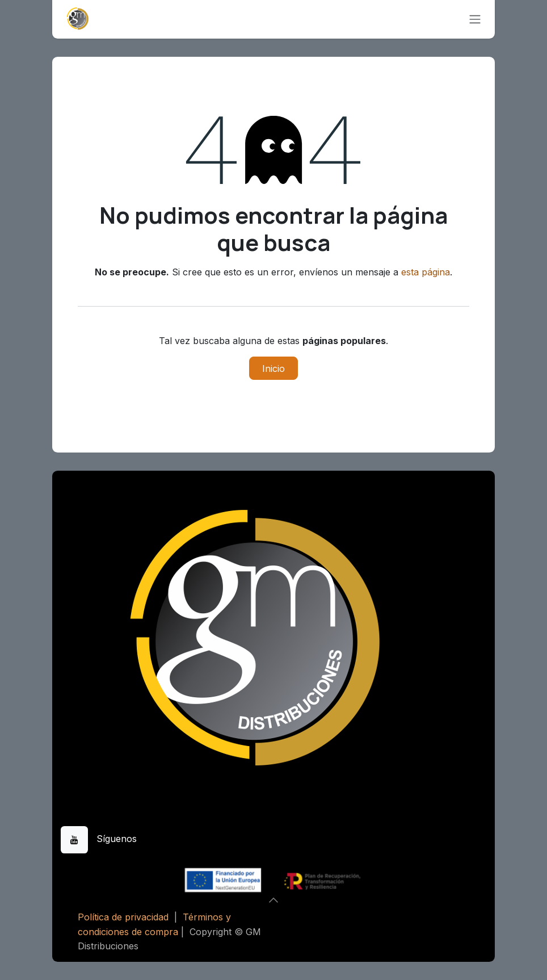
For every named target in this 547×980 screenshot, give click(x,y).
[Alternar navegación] (475, 20)
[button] (273, 900)
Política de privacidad (123, 917)
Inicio (273, 368)
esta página (426, 272)
